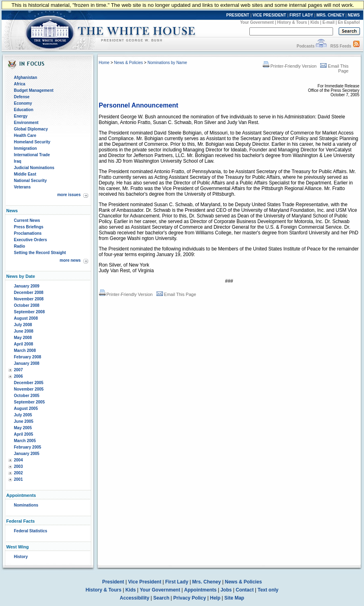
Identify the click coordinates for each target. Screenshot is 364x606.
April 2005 (24, 434)
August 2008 (26, 318)
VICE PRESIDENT (269, 15)
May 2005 (23, 428)
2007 (19, 370)
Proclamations (28, 233)
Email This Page (176, 294)
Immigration (26, 148)
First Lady (177, 582)
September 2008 (30, 312)
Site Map (234, 598)
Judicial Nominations (34, 168)
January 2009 (27, 286)
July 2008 (23, 325)
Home (104, 63)
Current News (27, 220)
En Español (349, 22)
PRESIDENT (238, 15)
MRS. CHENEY (330, 15)
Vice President (145, 582)
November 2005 (29, 389)
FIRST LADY (301, 15)
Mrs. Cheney (207, 582)
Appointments (201, 590)
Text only (268, 590)
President (113, 582)
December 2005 (29, 383)
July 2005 (23, 415)
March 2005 (25, 441)
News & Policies (129, 63)
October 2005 (27, 396)
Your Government (257, 22)
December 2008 (29, 293)
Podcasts (305, 46)
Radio (20, 246)
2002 (19, 473)
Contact (245, 590)
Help (215, 598)
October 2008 (27, 305)
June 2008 (24, 331)
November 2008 (29, 299)
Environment (26, 123)
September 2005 (30, 402)
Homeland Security (32, 142)
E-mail (329, 22)
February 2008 (28, 357)
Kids (315, 22)
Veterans (23, 187)
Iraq (18, 161)
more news (70, 260)
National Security (31, 181)
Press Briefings (29, 227)
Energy (21, 116)
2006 (19, 376)
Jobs (226, 590)
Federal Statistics (31, 531)
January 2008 (27, 363)
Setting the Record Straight (40, 253)
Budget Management (34, 90)
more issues (69, 195)
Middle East (25, 174)
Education (24, 110)
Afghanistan (26, 78)
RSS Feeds (341, 46)
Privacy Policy (190, 598)
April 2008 (24, 344)
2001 (19, 479)
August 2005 (26, 408)
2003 (19, 466)
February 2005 (28, 447)
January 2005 (27, 454)
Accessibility (135, 598)
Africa (20, 84)
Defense (22, 97)
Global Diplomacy (31, 129)
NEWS (354, 15)
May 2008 (23, 338)
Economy (23, 103)
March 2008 (25, 351)
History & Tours (292, 22)
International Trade (32, 155)
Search (161, 598)
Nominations (26, 505)
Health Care (25, 135)
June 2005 (24, 421)
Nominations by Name (167, 63)
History (21, 557)
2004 (19, 460)
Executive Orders (31, 240)
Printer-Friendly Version (290, 66)
